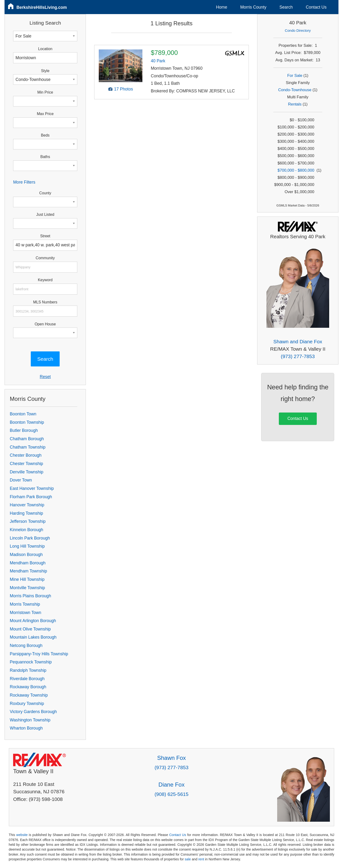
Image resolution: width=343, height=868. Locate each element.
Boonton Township (27, 422)
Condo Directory (298, 30)
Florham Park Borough (31, 497)
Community (45, 258)
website (22, 835)
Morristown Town (26, 613)
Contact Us (316, 7)
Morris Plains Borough (30, 596)
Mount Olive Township (30, 629)
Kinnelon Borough (26, 530)
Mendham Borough (28, 563)
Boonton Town (23, 414)
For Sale (295, 76)
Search (286, 7)
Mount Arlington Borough (33, 621)
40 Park (158, 61)
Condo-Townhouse (295, 90)
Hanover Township (27, 505)
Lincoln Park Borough (30, 538)
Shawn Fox (171, 758)
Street (45, 236)
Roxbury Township (27, 704)
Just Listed (45, 214)
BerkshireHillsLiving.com (42, 7)
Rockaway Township (29, 695)
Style (45, 71)
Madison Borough (26, 555)
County (45, 193)
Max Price (45, 114)
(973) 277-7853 (298, 356)
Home (222, 7)
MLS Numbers (45, 302)
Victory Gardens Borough (33, 712)
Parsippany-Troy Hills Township (39, 654)
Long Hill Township (27, 546)
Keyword (45, 280)
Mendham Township (28, 571)
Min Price (45, 92)
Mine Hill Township (27, 579)
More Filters (24, 182)
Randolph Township (28, 670)
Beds (45, 135)
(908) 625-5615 (171, 794)
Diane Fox (171, 785)
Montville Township (27, 588)
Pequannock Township (31, 662)
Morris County (253, 7)
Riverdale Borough (27, 679)
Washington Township (30, 720)
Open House (45, 324)
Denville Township (27, 472)
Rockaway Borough (28, 687)
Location (45, 49)
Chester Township (26, 464)
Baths (45, 157)
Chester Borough (26, 455)
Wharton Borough (26, 728)
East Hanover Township (32, 488)
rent (201, 859)
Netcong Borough (26, 646)
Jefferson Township (28, 521)
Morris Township (25, 604)
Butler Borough (24, 430)
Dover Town (21, 480)
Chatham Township (28, 447)
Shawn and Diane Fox (298, 341)
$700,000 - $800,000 (296, 170)
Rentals (295, 104)
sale (188, 859)
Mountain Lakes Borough (33, 637)
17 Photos (123, 89)
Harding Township (26, 513)
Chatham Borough (27, 439)
